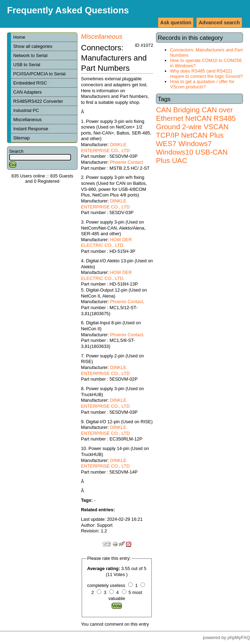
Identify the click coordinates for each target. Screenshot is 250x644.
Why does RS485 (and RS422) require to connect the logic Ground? (207, 74)
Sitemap (21, 138)
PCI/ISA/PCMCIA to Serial (39, 74)
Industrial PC (29, 110)
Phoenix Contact (127, 162)
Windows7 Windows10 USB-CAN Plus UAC (192, 152)
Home (19, 37)
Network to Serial (33, 55)
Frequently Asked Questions (68, 10)
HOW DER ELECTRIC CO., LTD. (106, 243)
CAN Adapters (27, 92)
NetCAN (198, 118)
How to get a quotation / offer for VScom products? (202, 84)
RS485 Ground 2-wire (196, 122)
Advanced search (219, 23)
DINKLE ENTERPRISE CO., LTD (105, 148)
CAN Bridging (178, 110)
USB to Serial (27, 65)
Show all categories (33, 46)
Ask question (176, 23)
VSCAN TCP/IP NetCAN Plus (192, 131)
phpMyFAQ (239, 637)
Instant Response (31, 129)
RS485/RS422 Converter (38, 101)
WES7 (166, 143)
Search (16, 151)
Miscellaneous (27, 120)
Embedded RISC (33, 83)
